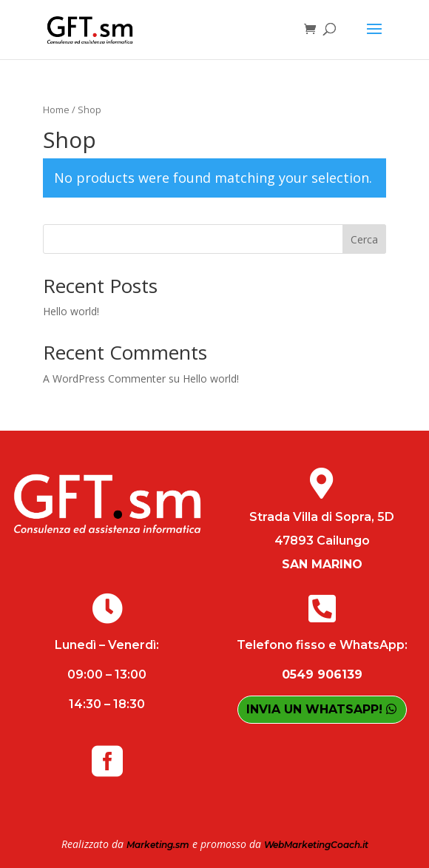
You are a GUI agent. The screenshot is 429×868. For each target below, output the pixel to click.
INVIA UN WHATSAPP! (314, 709)
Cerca (364, 239)
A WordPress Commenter (104, 379)
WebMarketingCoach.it (316, 845)
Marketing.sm (158, 845)
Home (56, 110)
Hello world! (71, 311)
